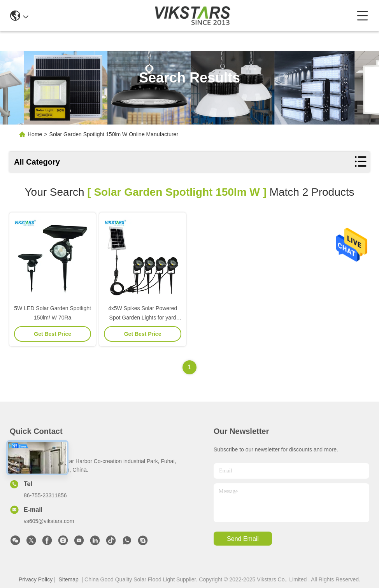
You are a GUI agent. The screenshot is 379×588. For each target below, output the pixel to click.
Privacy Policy (36, 579)
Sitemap (68, 579)
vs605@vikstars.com (49, 521)
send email (243, 539)
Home (35, 134)
